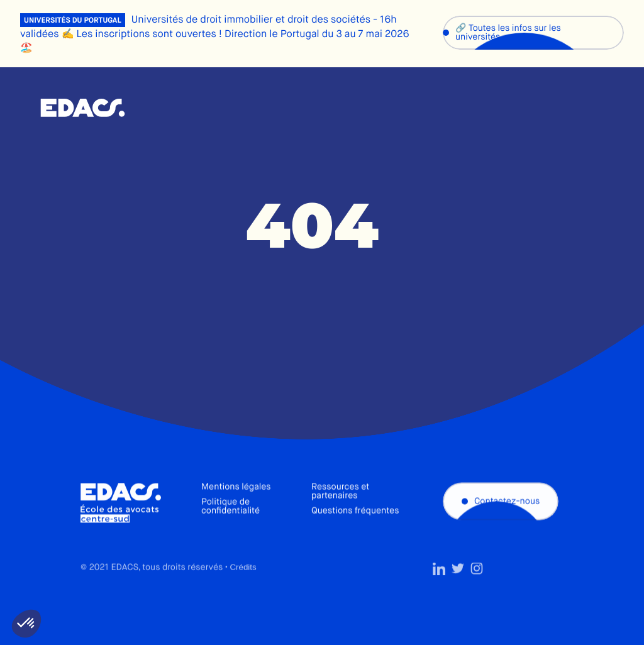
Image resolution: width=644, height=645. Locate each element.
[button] (26, 624)
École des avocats (83, 108)
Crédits (243, 589)
